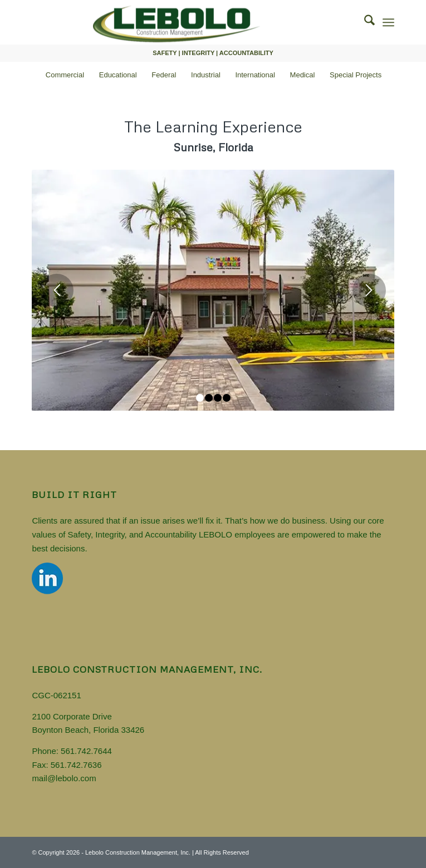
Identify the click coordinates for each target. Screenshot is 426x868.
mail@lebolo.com (64, 778)
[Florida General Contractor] (177, 22)
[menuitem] (364, 22)
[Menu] (388, 22)
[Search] (364, 22)
